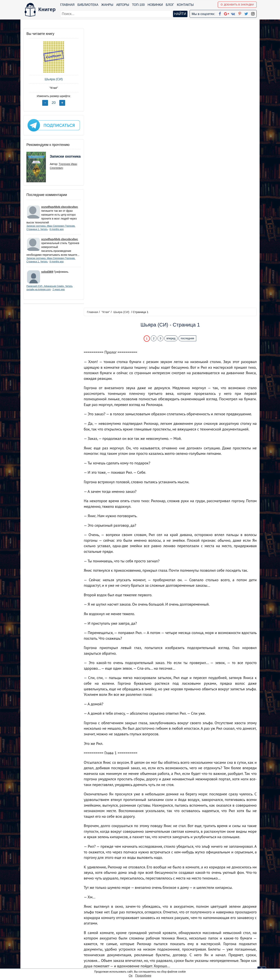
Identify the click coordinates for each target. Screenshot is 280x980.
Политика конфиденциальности (217, 935)
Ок (131, 976)
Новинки (155, 5)
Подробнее (143, 976)
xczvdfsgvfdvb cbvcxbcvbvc (60, 206)
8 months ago (57, 229)
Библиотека (88, 5)
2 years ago (59, 293)
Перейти (177, 901)
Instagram (146, 960)
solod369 (47, 275)
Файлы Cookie (204, 940)
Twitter (143, 955)
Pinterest (145, 950)
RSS (142, 965)
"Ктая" (53, 88)
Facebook (145, 930)
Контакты (185, 5)
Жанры (107, 5)
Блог (170, 5)
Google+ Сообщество (155, 940)
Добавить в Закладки (237, 5)
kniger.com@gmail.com (219, 930)
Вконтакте (146, 945)
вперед (171, 59)
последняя (188, 59)
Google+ (145, 935)
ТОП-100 (138, 5)
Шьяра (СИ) (52, 79)
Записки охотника (58, 158)
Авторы (123, 5)
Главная (67, 5)
